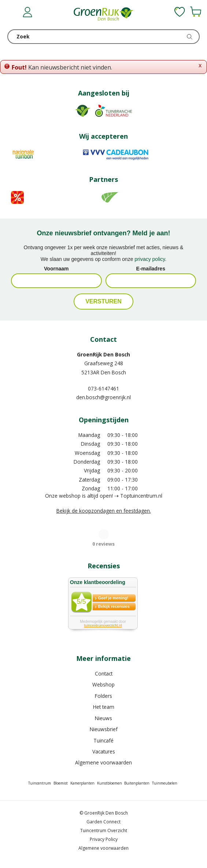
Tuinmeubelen (165, 783)
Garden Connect (103, 822)
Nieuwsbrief (104, 729)
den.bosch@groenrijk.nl (103, 397)
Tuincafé (103, 740)
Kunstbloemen (110, 783)
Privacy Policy (104, 839)
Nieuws (103, 718)
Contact (104, 674)
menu (13, 13)
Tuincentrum (40, 783)
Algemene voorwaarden (103, 762)
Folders (103, 696)
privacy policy (150, 259)
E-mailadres (151, 269)
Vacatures (104, 751)
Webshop (103, 684)
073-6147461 (103, 388)
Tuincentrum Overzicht (104, 830)
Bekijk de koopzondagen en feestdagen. (104, 511)
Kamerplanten (82, 783)
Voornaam (56, 269)
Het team (104, 707)
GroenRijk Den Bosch (103, 354)
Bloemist (61, 783)
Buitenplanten (137, 783)
